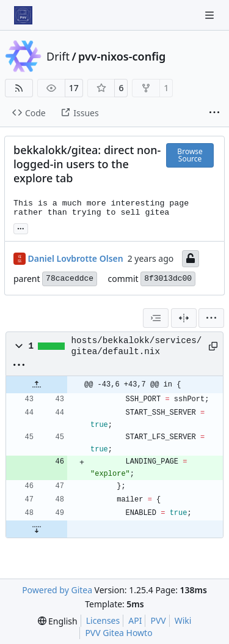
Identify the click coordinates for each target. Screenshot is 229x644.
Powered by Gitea (57, 590)
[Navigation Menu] (211, 15)
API (135, 620)
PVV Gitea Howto (118, 633)
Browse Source (190, 155)
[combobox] (156, 318)
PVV (158, 620)
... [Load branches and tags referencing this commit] (21, 228)
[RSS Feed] (19, 88)
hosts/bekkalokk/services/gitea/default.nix (137, 346)
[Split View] (184, 318)
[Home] (23, 15)
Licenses (103, 620)
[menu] (211, 318)
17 (74, 88)
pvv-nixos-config (122, 56)
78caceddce (70, 279)
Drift (58, 56)
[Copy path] (212, 346)
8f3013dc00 (168, 279)
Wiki (183, 620)
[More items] (214, 113)
